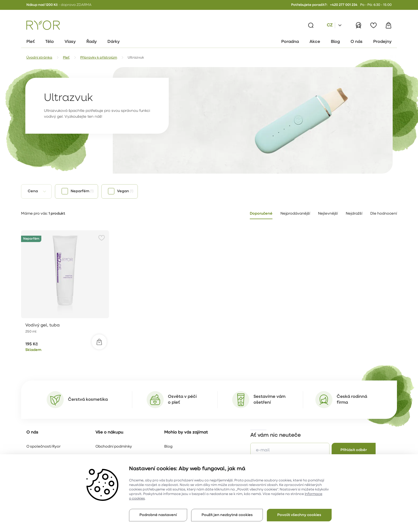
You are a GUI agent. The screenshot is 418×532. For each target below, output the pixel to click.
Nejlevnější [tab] (328, 214)
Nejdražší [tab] (354, 214)
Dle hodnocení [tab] (384, 214)
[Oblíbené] (373, 25)
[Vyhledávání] (311, 25)
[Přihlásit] (359, 25)
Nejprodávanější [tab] (295, 214)
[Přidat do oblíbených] (102, 238)
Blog (168, 447)
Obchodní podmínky (114, 447)
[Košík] (388, 25)
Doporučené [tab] (261, 214)
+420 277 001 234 (344, 5)
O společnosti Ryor (43, 447)
